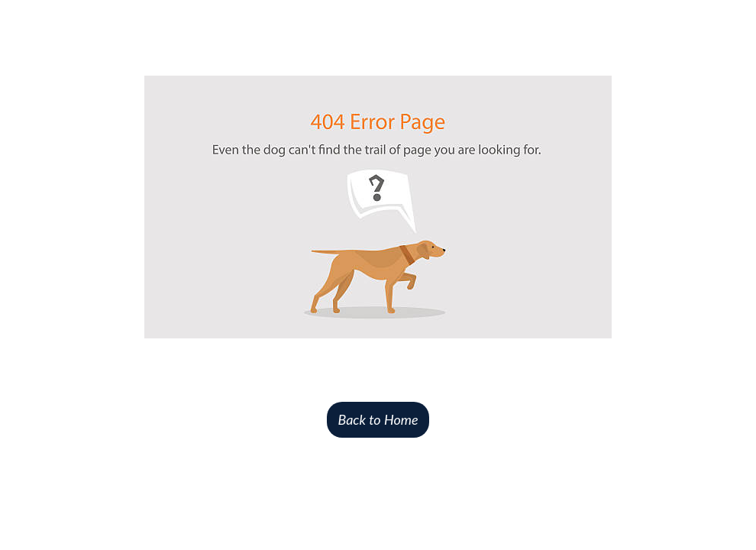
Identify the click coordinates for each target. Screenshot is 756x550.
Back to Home (378, 419)
